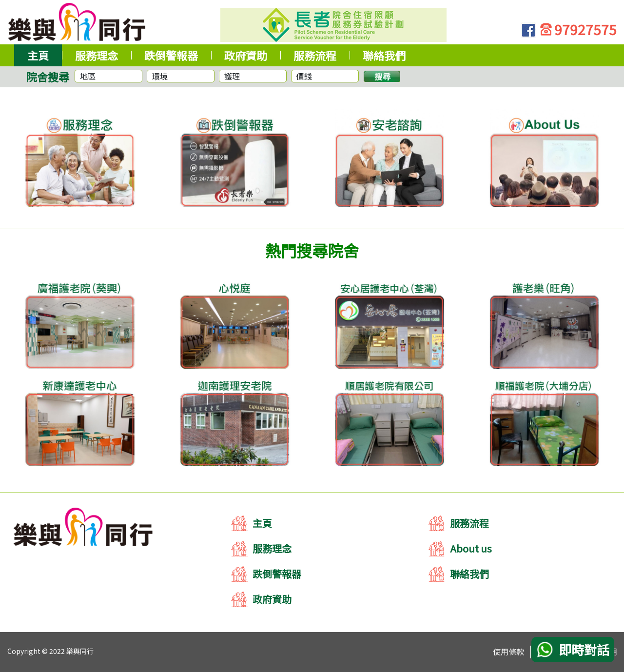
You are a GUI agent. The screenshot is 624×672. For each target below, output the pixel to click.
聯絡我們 (469, 574)
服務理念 (272, 548)
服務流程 (469, 523)
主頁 (262, 523)
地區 (88, 76)
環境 (160, 76)
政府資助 (272, 599)
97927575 (585, 29)
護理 (232, 76)
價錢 (304, 76)
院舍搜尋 (48, 77)
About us (471, 548)
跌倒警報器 (277, 574)
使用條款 (508, 652)
